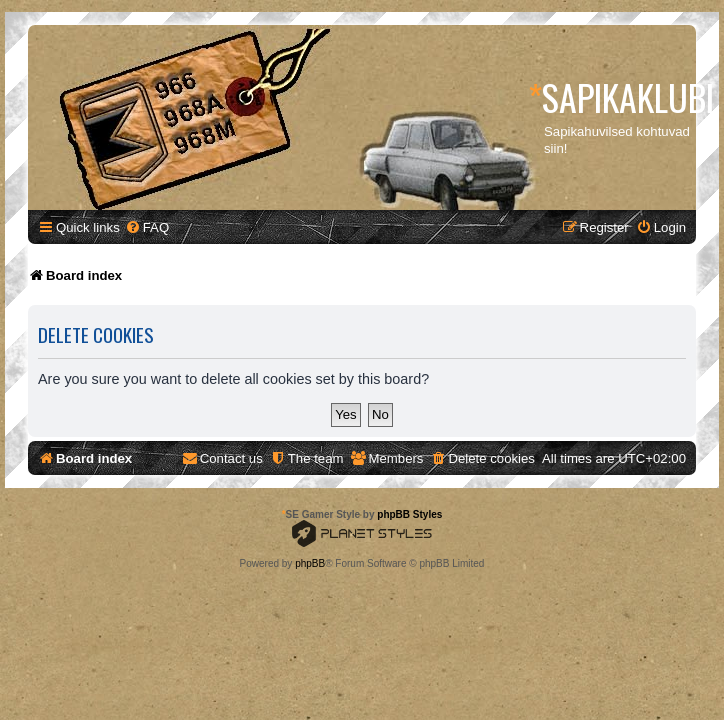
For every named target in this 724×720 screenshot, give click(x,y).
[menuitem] (147, 227)
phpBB (310, 563)
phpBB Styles (409, 514)
